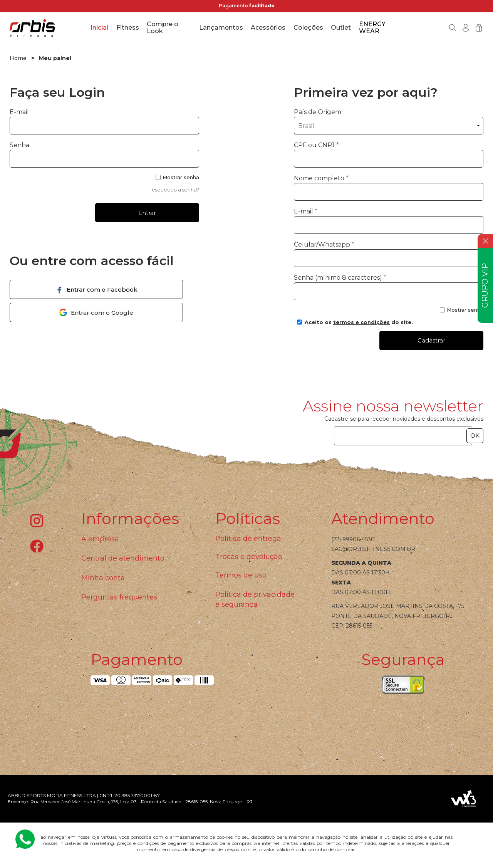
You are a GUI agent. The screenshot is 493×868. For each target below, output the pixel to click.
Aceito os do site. (355, 325)
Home (18, 58)
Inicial (99, 28)
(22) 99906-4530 (353, 539)
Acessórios (268, 28)
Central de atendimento (123, 558)
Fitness (128, 28)
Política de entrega (248, 539)
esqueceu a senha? (175, 190)
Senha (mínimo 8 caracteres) (340, 278)
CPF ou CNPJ (316, 145)
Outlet (341, 28)
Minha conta (103, 578)
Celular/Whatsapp (324, 244)
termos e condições (361, 322)
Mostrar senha (181, 177)
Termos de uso (241, 575)
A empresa (100, 539)
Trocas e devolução (249, 557)
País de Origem (318, 112)
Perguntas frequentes (119, 597)
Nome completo (321, 178)
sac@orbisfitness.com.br (373, 549)
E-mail (104, 121)
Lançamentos (221, 28)
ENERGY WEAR (372, 28)
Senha (19, 145)
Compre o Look (163, 28)
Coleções (308, 28)
